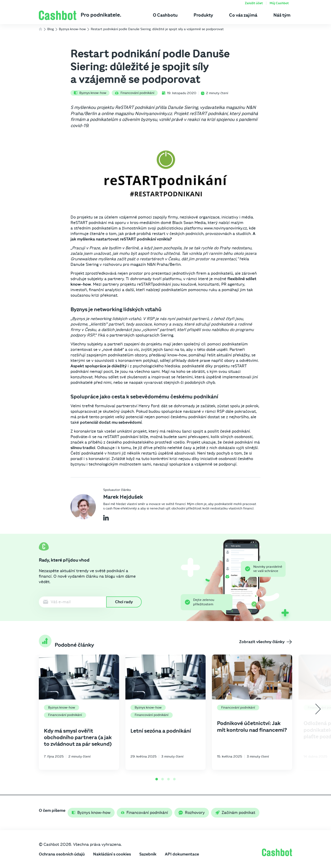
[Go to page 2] (163, 779)
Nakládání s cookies (112, 854)
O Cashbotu (165, 15)
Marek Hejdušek (123, 497)
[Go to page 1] (157, 779)
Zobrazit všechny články (265, 642)
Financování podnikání (135, 93)
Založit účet (254, 3)
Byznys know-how (90, 93)
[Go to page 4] (174, 779)
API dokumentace (182, 854)
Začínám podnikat (235, 813)
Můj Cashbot (279, 3)
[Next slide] (318, 709)
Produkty (203, 15)
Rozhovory (192, 813)
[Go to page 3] (168, 779)
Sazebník (148, 854)
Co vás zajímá (243, 15)
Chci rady (124, 602)
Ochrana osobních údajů (62, 854)
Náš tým (282, 15)
